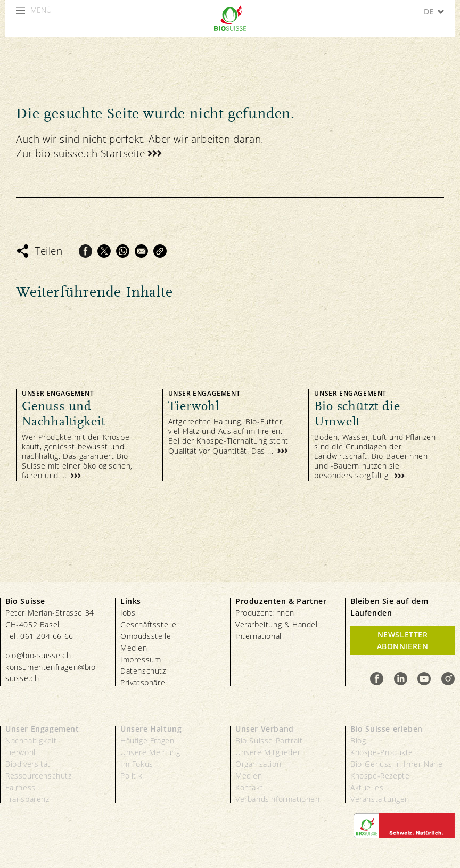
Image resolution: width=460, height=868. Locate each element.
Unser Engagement (42, 729)
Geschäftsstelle (149, 624)
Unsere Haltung (151, 729)
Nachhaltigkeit (31, 740)
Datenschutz (143, 671)
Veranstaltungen (380, 799)
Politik (131, 776)
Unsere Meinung (150, 752)
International (258, 636)
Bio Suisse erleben (387, 729)
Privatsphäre (143, 682)
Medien (134, 648)
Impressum (141, 660)
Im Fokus (137, 764)
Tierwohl (20, 752)
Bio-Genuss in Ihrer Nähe (396, 764)
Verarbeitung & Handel (277, 624)
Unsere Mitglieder (268, 752)
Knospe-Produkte (382, 752)
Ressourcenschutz (39, 776)
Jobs (128, 613)
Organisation (258, 764)
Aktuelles (367, 787)
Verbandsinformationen (278, 799)
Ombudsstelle (146, 636)
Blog (358, 740)
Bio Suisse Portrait (269, 740)
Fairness (20, 787)
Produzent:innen (265, 613)
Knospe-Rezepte (380, 776)
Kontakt (249, 787)
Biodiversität (28, 764)
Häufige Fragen (147, 740)
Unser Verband (265, 729)
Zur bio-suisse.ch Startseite (81, 153)
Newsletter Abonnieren (403, 640)
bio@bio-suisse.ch (38, 655)
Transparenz (27, 799)
